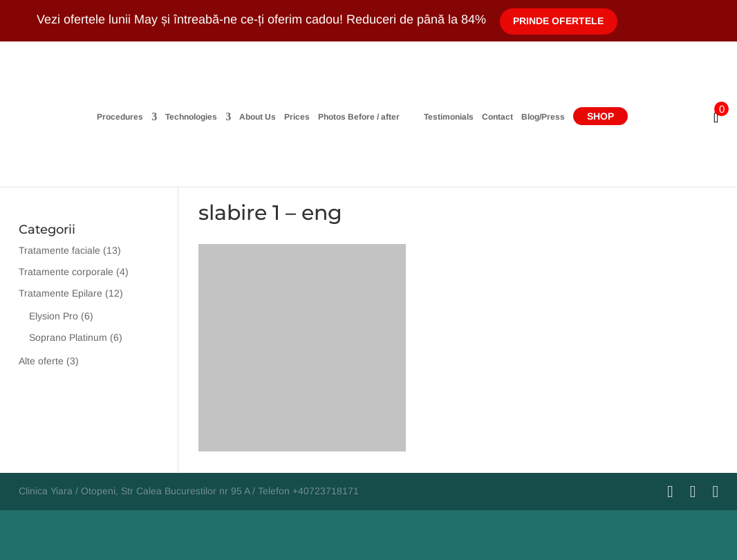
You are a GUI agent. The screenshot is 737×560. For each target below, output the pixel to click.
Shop (654, 116)
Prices (244, 117)
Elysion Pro (54, 316)
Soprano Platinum (68, 337)
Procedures (67, 117)
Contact (551, 117)
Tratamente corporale (66, 272)
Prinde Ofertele (559, 21)
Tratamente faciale (59, 250)
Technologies (138, 117)
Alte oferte (41, 361)
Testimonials (502, 117)
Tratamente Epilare (60, 293)
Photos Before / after (306, 117)
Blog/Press (596, 117)
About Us (204, 117)
